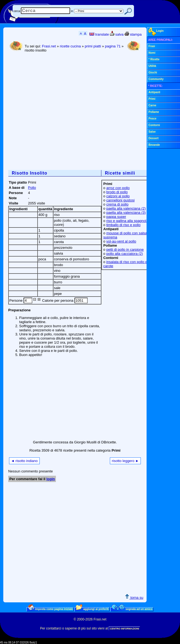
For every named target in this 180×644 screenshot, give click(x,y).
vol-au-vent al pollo (121, 241)
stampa (133, 34)
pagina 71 (113, 46)
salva (117, 34)
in (72, 11)
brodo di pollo (117, 192)
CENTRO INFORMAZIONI (125, 629)
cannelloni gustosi (120, 200)
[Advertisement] (51, 112)
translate (99, 34)
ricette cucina (70, 46)
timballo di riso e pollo (123, 225)
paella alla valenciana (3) (126, 213)
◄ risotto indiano (24, 461)
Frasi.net (49, 46)
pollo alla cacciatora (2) (125, 254)
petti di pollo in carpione (125, 250)
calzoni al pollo (118, 196)
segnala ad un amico (132, 609)
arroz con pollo (118, 188)
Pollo (32, 188)
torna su (134, 598)
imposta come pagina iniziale (50, 609)
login (51, 479)
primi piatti (93, 46)
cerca (17, 11)
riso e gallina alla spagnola (127, 221)
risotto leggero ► (125, 461)
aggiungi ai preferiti (92, 609)
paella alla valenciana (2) (126, 208)
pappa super (116, 217)
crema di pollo (117, 204)
